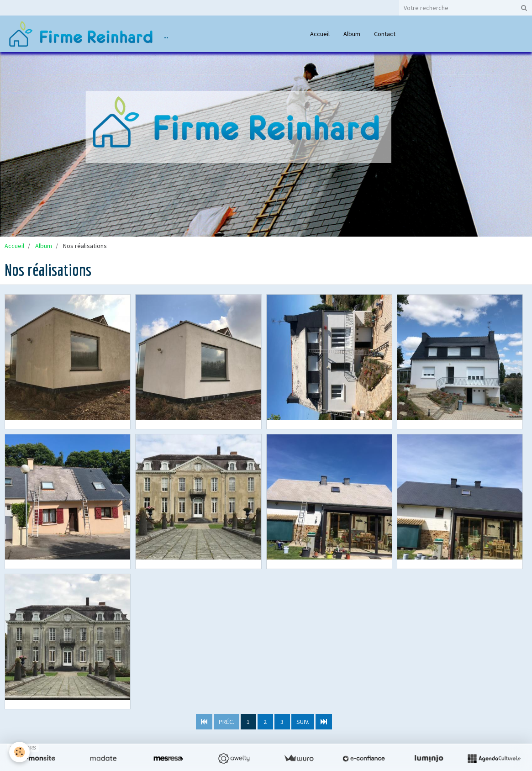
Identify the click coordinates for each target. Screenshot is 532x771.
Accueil (320, 34)
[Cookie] (19, 752)
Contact (385, 34)
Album (352, 34)
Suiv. (303, 722)
